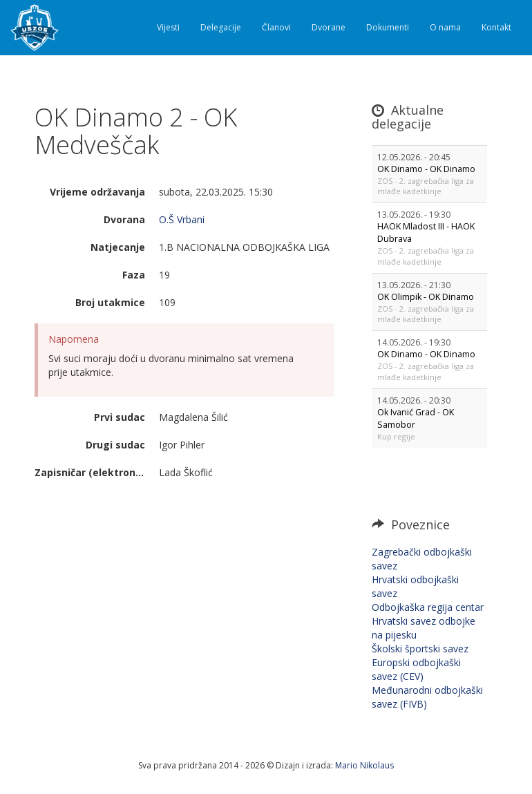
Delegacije (221, 27)
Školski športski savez (420, 649)
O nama (445, 27)
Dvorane (329, 27)
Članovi (276, 27)
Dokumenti (388, 27)
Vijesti (168, 27)
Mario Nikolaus (364, 765)
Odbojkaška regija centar (428, 607)
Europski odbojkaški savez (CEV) (416, 669)
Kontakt (496, 27)
